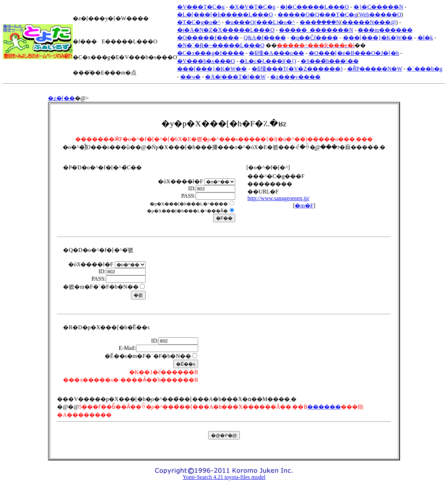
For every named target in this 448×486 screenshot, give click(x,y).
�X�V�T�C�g (252, 7)
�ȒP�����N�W (375, 69)
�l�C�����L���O (314, 7)
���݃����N (320, 22)
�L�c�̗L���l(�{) (268, 61)
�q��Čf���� (314, 38)
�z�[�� (61, 98)
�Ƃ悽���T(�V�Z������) (297, 69)
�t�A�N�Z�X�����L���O (226, 30)
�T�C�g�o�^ (199, 22)
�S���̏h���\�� (330, 61)
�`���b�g (424, 69)
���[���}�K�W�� (378, 38)
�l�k (425, 38)
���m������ (385, 30)
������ (324, 407)
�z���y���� (295, 77)
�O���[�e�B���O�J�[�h (354, 53)
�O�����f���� (208, 38)
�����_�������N (316, 30)
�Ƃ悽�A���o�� (276, 53)
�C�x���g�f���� (211, 53)
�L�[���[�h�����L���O (225, 15)
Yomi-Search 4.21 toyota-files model (224, 477)
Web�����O (380, 15)
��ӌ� (190, 77)
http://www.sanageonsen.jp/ (279, 198)
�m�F (304, 206)
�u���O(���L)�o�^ (260, 22)
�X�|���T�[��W (235, 77)
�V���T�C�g (201, 7)
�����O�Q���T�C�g (317, 15)
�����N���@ (369, 22)
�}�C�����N (378, 7)
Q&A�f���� (265, 38)
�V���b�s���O (206, 61)
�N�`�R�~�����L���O (221, 45)
